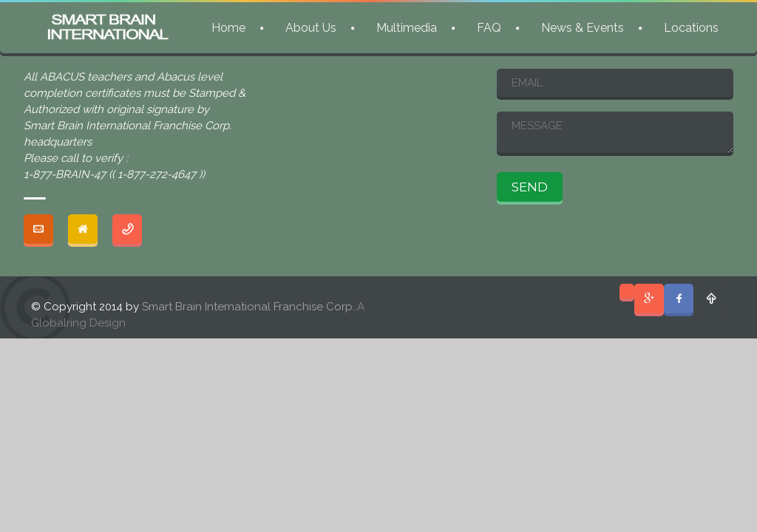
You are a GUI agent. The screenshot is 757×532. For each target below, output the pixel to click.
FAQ (489, 28)
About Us (311, 28)
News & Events (583, 28)
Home (228, 28)
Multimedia (407, 28)
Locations (691, 28)
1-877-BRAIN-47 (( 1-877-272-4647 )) (114, 174)
